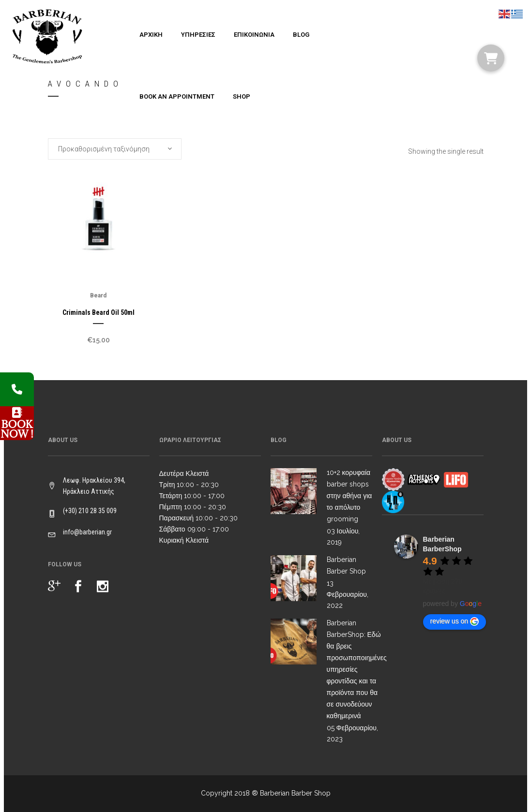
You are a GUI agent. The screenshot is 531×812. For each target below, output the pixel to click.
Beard (98, 295)
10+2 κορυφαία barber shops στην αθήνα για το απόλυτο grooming (349, 496)
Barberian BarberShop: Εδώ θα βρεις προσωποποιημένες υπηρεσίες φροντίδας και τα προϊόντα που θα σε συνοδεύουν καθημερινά (357, 669)
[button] (491, 58)
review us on (455, 621)
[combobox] (115, 149)
